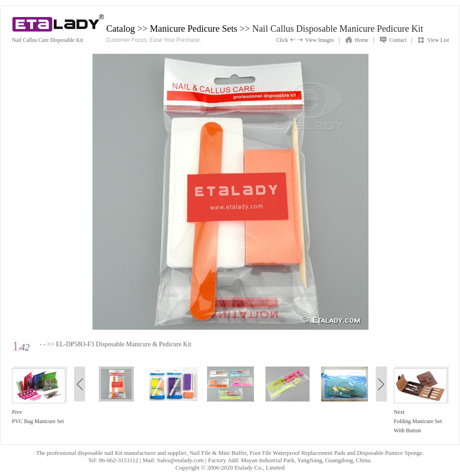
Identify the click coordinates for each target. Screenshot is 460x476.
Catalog (121, 29)
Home (362, 40)
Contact (398, 40)
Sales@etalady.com (180, 460)
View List (438, 40)
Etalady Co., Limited (260, 467)
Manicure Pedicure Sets (194, 29)
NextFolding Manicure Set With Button (418, 421)
